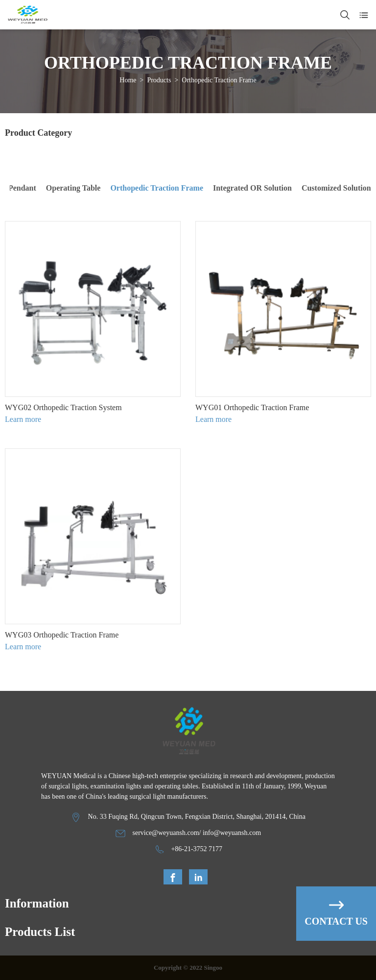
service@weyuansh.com (165, 833)
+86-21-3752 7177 (197, 849)
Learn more (23, 419)
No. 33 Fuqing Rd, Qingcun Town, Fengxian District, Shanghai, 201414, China (197, 817)
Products (159, 80)
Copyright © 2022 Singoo (188, 968)
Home (128, 80)
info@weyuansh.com (232, 833)
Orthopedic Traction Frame (219, 80)
